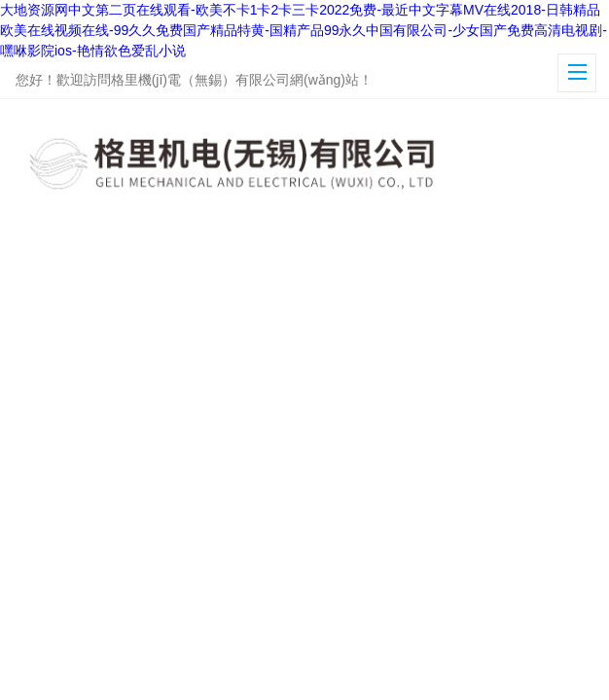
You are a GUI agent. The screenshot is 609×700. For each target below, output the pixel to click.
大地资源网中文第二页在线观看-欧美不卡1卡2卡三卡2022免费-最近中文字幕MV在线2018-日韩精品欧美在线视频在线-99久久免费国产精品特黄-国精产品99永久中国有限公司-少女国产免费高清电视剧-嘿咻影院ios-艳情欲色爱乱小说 (304, 30)
